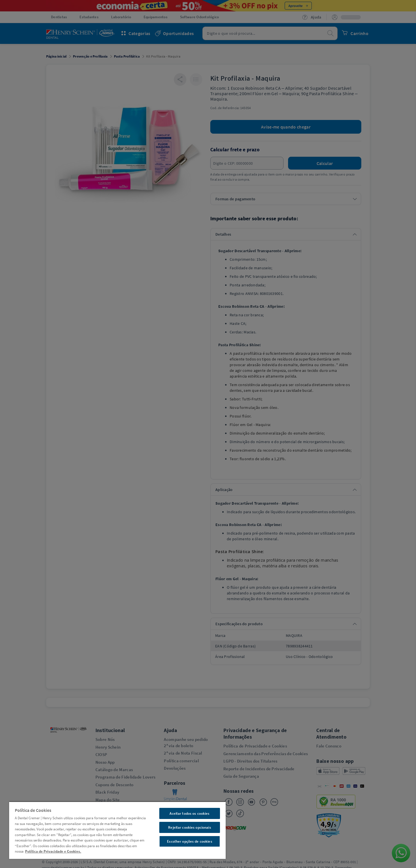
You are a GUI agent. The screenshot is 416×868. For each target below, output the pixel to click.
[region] (117, 830)
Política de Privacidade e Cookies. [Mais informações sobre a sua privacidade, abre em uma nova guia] (53, 851)
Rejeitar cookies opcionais (189, 827)
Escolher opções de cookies (189, 841)
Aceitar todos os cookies (189, 813)
